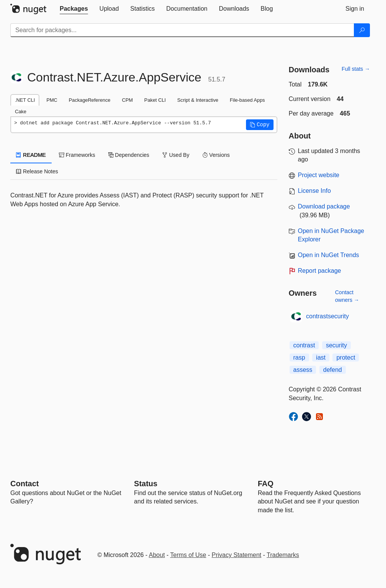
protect (346, 358)
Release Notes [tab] (37, 171)
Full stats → (356, 69)
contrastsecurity (327, 316)
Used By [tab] (176, 155)
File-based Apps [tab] (248, 100)
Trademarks (283, 555)
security (336, 345)
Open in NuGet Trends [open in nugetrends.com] (329, 255)
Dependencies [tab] (129, 155)
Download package (324, 206)
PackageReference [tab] (90, 100)
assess (303, 370)
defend (333, 370)
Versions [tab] (216, 155)
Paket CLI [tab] (155, 100)
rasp (299, 358)
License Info (314, 191)
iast (321, 358)
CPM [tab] (127, 100)
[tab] (74, 9)
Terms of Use (188, 555)
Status (146, 484)
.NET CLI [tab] (25, 100)
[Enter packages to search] (182, 30)
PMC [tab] (52, 100)
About (157, 555)
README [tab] (31, 155)
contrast (304, 345)
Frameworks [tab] (77, 155)
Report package (320, 271)
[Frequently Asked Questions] (266, 484)
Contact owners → (347, 296)
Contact (24, 484)
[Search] (362, 30)
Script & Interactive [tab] (198, 100)
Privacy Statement (236, 555)
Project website (319, 175)
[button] (260, 125)
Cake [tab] (21, 112)
